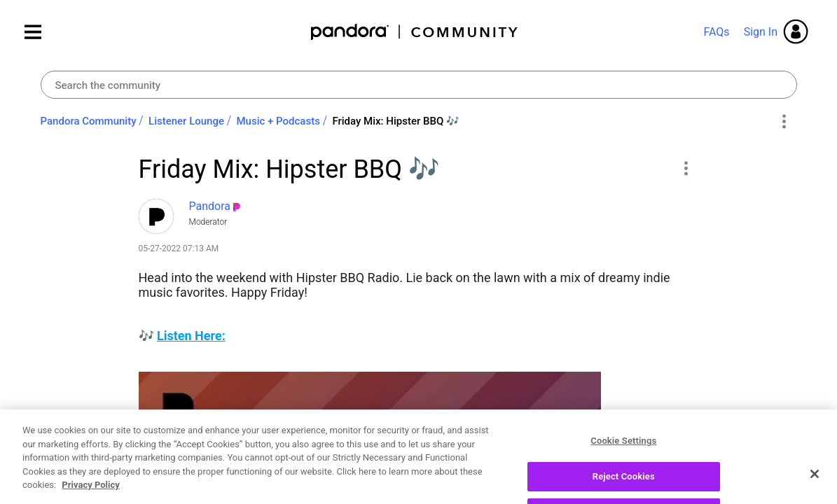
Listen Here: (191, 336)
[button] (686, 168)
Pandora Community (415, 32)
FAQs (716, 32)
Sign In (761, 32)
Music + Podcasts (278, 121)
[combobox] (419, 85)
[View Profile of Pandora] (210, 206)
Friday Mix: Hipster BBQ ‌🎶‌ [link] (396, 121)
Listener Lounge (186, 121)
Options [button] (784, 122)
